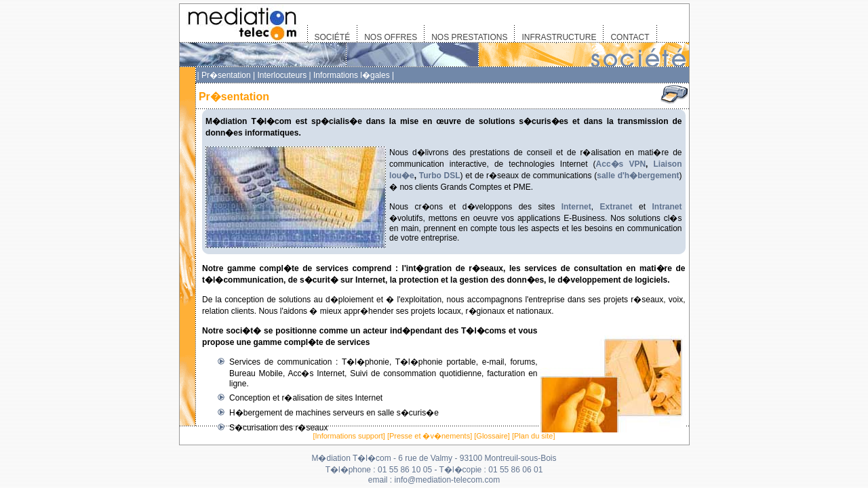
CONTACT (630, 37)
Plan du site (533, 436)
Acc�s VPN (621, 164)
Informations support (349, 436)
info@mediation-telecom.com (448, 480)
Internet (576, 207)
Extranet (616, 207)
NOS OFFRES (391, 37)
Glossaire (492, 436)
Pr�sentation (226, 75)
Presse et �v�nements (430, 436)
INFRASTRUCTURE (559, 37)
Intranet (667, 207)
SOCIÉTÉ (333, 37)
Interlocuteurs (282, 75)
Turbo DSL (440, 176)
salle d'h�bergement (638, 176)
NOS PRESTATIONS (469, 37)
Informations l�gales (352, 75)
